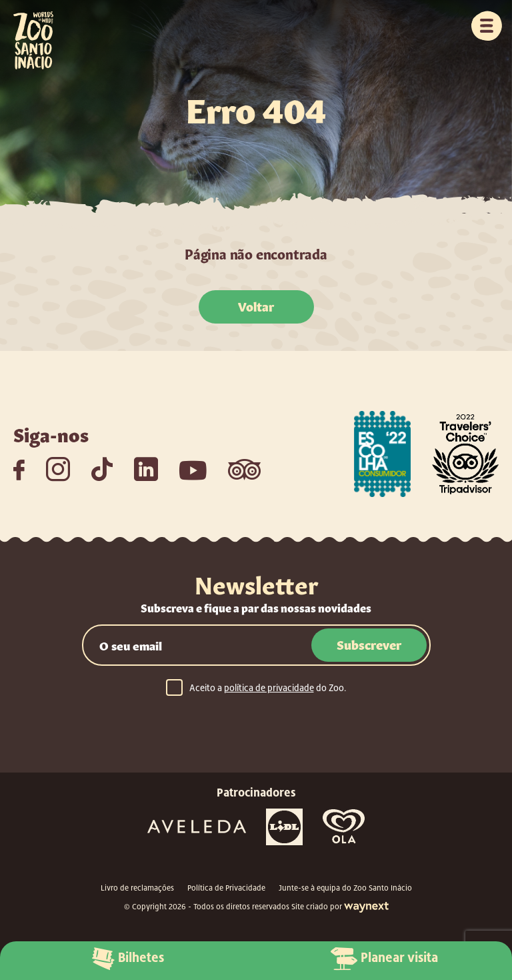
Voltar (256, 306)
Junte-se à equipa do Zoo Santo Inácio (345, 888)
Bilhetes (128, 959)
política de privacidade (269, 688)
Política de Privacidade (226, 888)
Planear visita (384, 959)
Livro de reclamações (137, 888)
